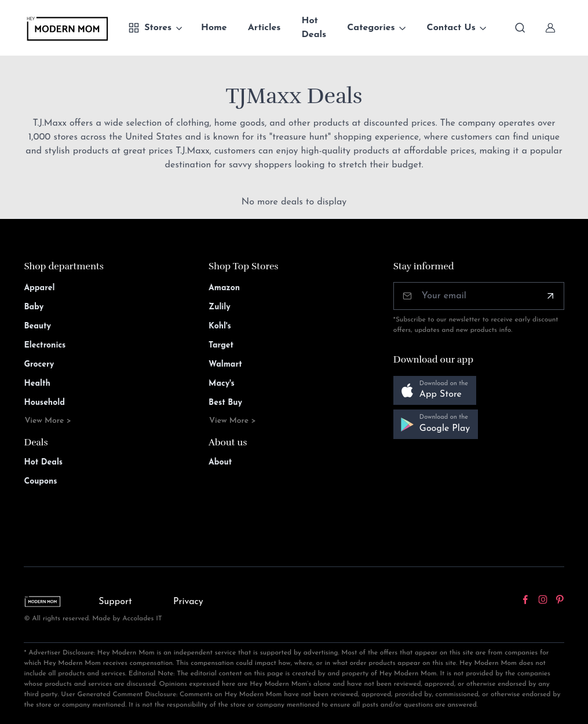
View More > (48, 421)
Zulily (220, 307)
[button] (435, 391)
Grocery (39, 365)
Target (221, 345)
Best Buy (225, 403)
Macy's (222, 384)
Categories (371, 28)
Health (37, 384)
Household (44, 403)
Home (214, 28)
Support (115, 602)
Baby (34, 307)
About (220, 462)
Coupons (40, 482)
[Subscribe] (550, 296)
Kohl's (220, 326)
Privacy (188, 602)
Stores (150, 28)
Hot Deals (314, 28)
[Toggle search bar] (520, 28)
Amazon (224, 288)
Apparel (39, 288)
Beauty (37, 326)
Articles (264, 28)
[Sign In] (550, 28)
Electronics (45, 345)
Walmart (225, 365)
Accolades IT (142, 619)
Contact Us (451, 28)
